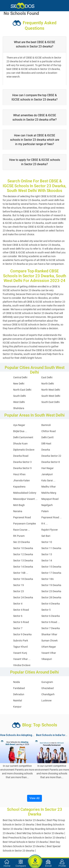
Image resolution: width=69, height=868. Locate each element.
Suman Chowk (49, 641)
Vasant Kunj (20, 653)
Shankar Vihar (49, 634)
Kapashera (19, 487)
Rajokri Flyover (50, 530)
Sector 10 (47, 542)
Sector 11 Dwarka (51, 548)
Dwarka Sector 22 (51, 456)
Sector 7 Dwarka (51, 628)
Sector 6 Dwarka (51, 616)
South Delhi (20, 396)
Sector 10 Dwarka (23, 548)
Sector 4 (18, 604)
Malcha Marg (49, 493)
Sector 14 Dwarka (23, 567)
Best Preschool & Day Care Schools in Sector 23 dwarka (34, 838)
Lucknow (47, 700)
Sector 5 (46, 610)
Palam (45, 511)
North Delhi (48, 384)
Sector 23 (19, 591)
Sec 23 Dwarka (21, 542)
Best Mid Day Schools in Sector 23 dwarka (40, 833)
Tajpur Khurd (20, 647)
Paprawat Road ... (52, 517)
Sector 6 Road (21, 622)
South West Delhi (51, 396)
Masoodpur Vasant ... (25, 499)
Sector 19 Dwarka (51, 585)
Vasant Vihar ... (22, 659)
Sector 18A (48, 579)
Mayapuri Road (50, 499)
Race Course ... (22, 530)
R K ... (45, 524)
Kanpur (17, 707)
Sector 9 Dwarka (22, 634)
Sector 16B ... (21, 573)
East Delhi (47, 377)
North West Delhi (51, 390)
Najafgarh (47, 505)
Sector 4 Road (21, 610)
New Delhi (19, 384)
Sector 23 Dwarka (51, 591)
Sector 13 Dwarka (23, 560)
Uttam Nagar (49, 647)
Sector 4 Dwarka (51, 604)
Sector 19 (19, 585)
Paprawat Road (22, 517)
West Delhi (19, 402)
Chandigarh (48, 694)
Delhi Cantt (48, 437)
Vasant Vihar (49, 653)
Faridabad (19, 688)
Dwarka (46, 450)
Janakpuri (47, 474)
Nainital (18, 700)
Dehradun (19, 694)
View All (34, 798)
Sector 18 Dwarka (23, 579)
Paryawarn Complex (25, 524)
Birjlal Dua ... (20, 431)
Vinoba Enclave (22, 665)
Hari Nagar (48, 468)
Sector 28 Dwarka (51, 597)
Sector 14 (47, 560)
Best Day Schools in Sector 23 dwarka (24, 820)
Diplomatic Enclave (24, 450)
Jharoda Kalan (21, 480)
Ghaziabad (48, 688)
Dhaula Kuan (20, 444)
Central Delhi (20, 377)
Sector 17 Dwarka (51, 573)
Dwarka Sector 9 (22, 468)
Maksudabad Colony (25, 493)
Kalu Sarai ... (48, 480)
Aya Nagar (19, 425)
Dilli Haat (46, 444)
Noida (17, 682)
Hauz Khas (19, 474)
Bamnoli (46, 425)
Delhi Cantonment (23, 437)
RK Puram (19, 536)
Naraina (18, 511)
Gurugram (47, 682)
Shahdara (19, 408)
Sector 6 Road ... (51, 622)
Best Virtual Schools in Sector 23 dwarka (25, 842)
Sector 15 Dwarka (51, 567)
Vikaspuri (47, 659)
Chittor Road (48, 431)
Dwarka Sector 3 (22, 462)
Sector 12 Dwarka (23, 554)
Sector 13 (47, 554)
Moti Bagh (19, 505)
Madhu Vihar (49, 487)
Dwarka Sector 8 (51, 462)
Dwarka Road (21, 456)
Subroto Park (21, 641)
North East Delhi (22, 390)
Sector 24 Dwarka (23, 597)
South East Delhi (50, 402)
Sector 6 (18, 616)
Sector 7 (18, 628)
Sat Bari (46, 536)
